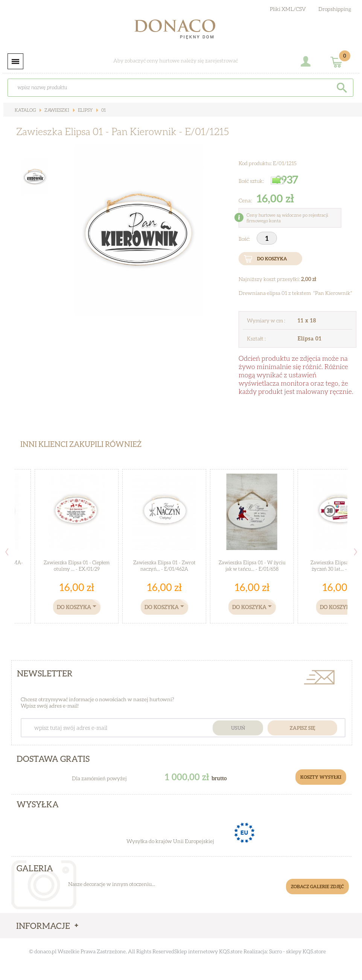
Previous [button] (7, 552)
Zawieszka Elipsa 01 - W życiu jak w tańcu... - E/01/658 (252, 566)
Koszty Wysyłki (321, 777)
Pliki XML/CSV (288, 9)
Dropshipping (335, 9)
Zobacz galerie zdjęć (317, 887)
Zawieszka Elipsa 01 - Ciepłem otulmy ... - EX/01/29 (77, 566)
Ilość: (245, 239)
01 (103, 110)
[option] (139, 230)
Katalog (25, 110)
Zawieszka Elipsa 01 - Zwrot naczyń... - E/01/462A (164, 566)
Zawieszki (56, 110)
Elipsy (85, 110)
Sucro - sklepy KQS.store (297, 951)
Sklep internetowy (196, 951)
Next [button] (356, 552)
